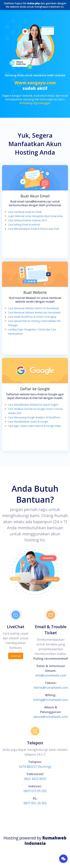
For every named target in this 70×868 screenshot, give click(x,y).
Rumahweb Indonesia (46, 841)
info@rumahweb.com (51, 675)
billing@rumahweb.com (51, 700)
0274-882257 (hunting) (35, 767)
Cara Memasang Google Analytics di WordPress (34, 417)
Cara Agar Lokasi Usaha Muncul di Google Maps (34, 426)
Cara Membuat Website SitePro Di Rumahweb (33, 308)
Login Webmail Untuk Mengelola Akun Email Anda (35, 216)
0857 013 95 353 (35, 791)
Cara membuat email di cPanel (25, 212)
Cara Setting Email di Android (24, 225)
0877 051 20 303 (35, 803)
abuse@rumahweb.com (51, 717)
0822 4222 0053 (35, 779)
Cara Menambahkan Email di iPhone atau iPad (33, 229)
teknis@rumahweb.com (51, 688)
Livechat (16, 656)
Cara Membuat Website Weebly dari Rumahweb (34, 312)
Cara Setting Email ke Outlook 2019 (27, 220)
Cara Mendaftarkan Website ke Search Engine (33, 405)
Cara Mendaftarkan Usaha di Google (28, 422)
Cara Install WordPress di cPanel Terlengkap (32, 317)
